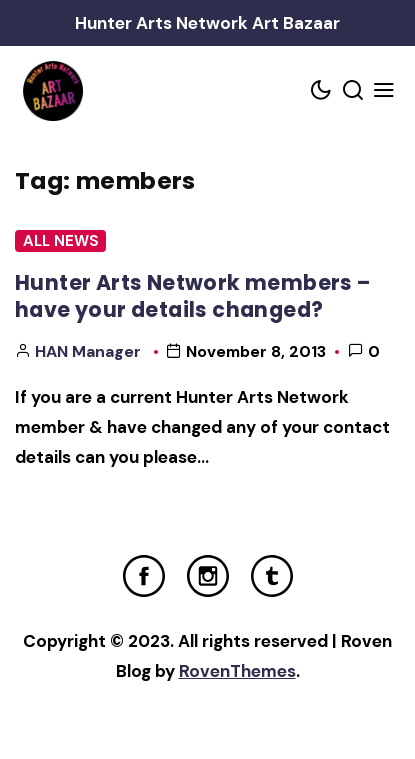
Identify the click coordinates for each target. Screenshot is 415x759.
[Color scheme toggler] (322, 91)
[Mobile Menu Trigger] (385, 91)
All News (61, 241)
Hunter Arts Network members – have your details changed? (193, 296)
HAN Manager (88, 351)
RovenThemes (237, 671)
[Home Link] (52, 91)
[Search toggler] (353, 91)
